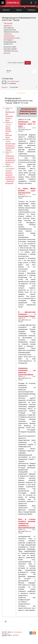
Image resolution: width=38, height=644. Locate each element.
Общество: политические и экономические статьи (12, 36)
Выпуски (8, 9)
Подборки (33, 9)
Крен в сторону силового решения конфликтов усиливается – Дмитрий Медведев (10, 176)
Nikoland (16, 635)
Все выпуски (21, 93)
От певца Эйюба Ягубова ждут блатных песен (9, 131)
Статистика (7, 79)
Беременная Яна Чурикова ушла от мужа (10, 116)
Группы (20, 9)
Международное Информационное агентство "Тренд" (19, 19)
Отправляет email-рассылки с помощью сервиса (19, 6)
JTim (8, 72)
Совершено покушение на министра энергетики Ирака (10, 160)
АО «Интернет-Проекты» (12, 633)
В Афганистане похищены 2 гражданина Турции (10, 146)
